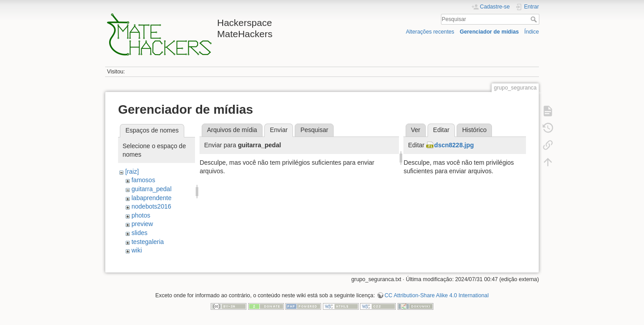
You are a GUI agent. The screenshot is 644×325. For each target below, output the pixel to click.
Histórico (474, 130)
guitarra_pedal (152, 189)
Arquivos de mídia (232, 130)
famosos (143, 180)
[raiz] (132, 171)
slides (140, 233)
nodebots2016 (151, 206)
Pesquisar (535, 19)
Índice (532, 32)
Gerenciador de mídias (489, 32)
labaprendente (152, 198)
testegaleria (148, 242)
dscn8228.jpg (454, 145)
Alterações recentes (430, 32)
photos (141, 215)
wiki (137, 250)
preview (142, 224)
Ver (416, 130)
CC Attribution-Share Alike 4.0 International (437, 295)
